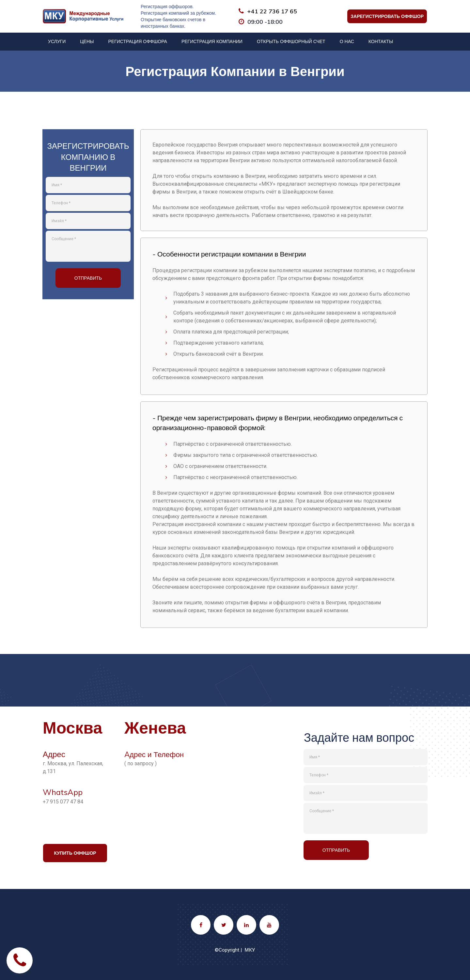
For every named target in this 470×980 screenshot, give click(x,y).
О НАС (347, 41)
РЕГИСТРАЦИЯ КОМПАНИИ (212, 41)
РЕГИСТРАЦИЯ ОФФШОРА (137, 41)
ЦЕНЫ (87, 41)
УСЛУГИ (57, 41)
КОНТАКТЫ (381, 41)
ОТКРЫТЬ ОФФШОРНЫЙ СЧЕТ (291, 41)
